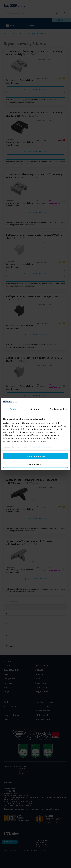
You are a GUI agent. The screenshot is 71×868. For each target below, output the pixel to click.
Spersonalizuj (36, 464)
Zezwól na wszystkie (35, 456)
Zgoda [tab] (13, 409)
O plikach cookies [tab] (58, 409)
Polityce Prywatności (41, 447)
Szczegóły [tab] (35, 409)
